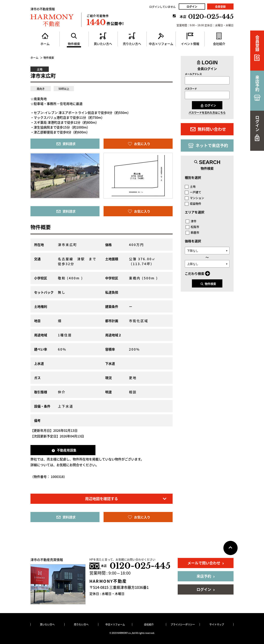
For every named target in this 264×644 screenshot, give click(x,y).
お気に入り (139, 144)
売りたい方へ (81, 624)
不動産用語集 (64, 450)
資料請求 (66, 144)
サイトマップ (217, 624)
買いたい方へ (47, 624)
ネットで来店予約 (208, 145)
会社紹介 (149, 624)
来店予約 (206, 576)
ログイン (192, 6)
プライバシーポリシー (183, 624)
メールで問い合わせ (206, 563)
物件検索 (208, 284)
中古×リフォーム (115, 624)
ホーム (34, 58)
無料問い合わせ (208, 129)
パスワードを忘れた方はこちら (207, 112)
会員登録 (220, 6)
